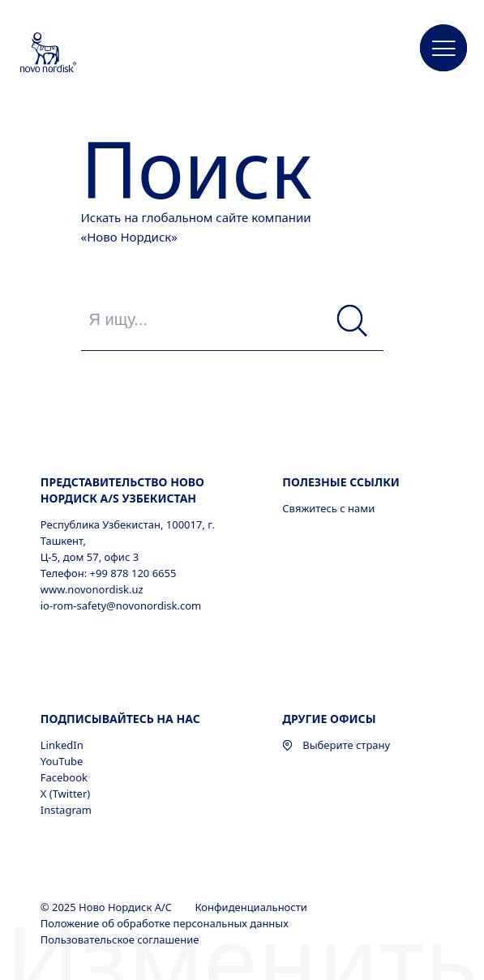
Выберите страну (336, 745)
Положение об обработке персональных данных (166, 923)
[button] (443, 49)
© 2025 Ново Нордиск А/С (108, 907)
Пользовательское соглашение (121, 939)
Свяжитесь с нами (328, 508)
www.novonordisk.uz (92, 589)
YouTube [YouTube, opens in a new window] (62, 761)
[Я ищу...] (232, 320)
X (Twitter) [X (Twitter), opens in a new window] (65, 794)
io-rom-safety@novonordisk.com (121, 606)
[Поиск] (352, 321)
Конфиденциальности (252, 907)
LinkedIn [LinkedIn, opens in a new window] (62, 745)
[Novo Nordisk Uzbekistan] (70, 53)
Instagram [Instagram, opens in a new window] (66, 810)
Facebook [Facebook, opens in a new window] (64, 777)
